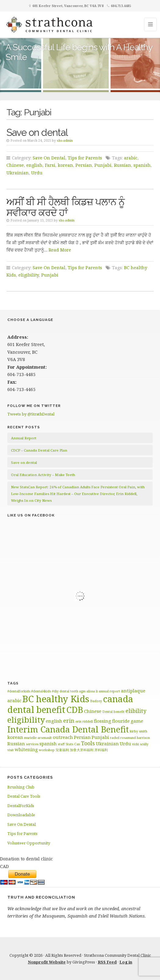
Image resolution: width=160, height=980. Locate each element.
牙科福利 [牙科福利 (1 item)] (101, 750)
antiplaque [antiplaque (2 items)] (133, 691)
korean (65, 165)
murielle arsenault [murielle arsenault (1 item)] (38, 738)
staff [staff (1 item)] (61, 744)
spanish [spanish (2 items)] (48, 743)
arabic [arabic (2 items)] (14, 700)
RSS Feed (107, 962)
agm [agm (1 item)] (82, 691)
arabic (131, 158)
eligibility (29, 275)
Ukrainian (18, 173)
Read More (60, 250)
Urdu (37, 173)
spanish (142, 165)
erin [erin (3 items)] (69, 721)
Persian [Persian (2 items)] (82, 737)
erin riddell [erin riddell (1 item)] (84, 721)
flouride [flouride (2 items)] (121, 721)
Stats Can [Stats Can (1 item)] (73, 744)
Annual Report (24, 438)
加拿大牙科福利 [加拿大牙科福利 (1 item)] (82, 750)
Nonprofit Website (47, 962)
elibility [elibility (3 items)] (136, 711)
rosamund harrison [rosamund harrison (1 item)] (135, 738)
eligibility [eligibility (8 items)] (26, 720)
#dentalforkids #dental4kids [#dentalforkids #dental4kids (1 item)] (29, 691)
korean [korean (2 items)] (15, 737)
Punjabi (103, 165)
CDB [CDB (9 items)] (75, 710)
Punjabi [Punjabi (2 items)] (100, 737)
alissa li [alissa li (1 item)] (92, 691)
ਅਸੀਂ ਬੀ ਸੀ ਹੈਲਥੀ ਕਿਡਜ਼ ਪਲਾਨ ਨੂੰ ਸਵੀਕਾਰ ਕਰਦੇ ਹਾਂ (65, 207)
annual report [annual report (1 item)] (109, 691)
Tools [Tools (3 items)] (88, 743)
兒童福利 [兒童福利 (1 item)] (62, 750)
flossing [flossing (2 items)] (102, 721)
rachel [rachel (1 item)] (115, 738)
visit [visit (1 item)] (11, 750)
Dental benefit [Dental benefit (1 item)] (113, 712)
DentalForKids (21, 806)
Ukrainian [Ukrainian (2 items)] (107, 743)
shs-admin (65, 140)
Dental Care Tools (24, 796)
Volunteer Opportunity (29, 843)
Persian (84, 165)
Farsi (50, 165)
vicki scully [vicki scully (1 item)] (140, 744)
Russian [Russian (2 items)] (16, 743)
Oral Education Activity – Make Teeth (43, 475)
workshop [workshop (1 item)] (47, 750)
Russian (122, 165)
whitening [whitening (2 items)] (26, 749)
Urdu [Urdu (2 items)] (125, 743)
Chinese (15, 165)
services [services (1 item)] (32, 744)
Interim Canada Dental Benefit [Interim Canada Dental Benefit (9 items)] (68, 729)
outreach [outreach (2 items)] (63, 737)
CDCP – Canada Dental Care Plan (39, 450)
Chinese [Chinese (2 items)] (93, 711)
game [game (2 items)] (137, 721)
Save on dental (37, 132)
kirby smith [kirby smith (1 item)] (138, 731)
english (34, 165)
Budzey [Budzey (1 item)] (96, 701)
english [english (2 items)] (54, 721)
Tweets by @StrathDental (31, 414)
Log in (126, 962)
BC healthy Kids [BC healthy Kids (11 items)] (56, 699)
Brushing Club (21, 787)
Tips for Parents (85, 158)
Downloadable (21, 815)
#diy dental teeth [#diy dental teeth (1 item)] (65, 691)
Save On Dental (49, 158)
